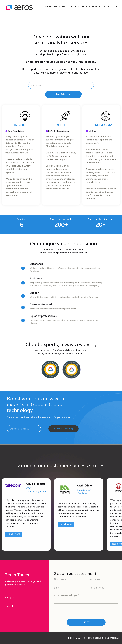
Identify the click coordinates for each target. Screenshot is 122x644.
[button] (54, 7)
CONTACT (106, 7)
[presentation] (72, 622)
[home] (19, 8)
